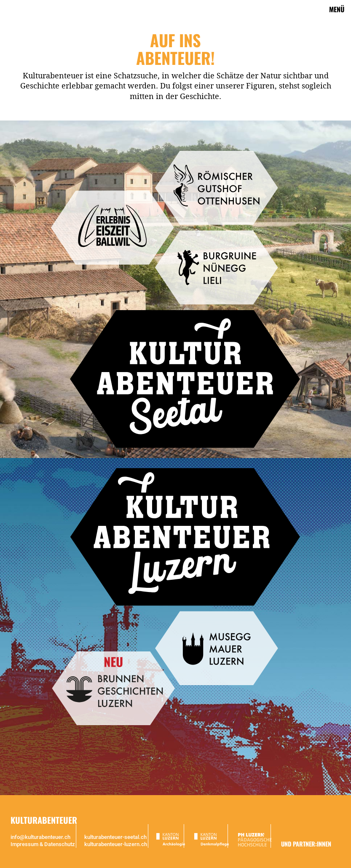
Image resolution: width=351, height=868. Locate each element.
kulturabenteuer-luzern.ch (116, 844)
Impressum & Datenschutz (43, 844)
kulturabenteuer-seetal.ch (115, 837)
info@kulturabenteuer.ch (40, 837)
